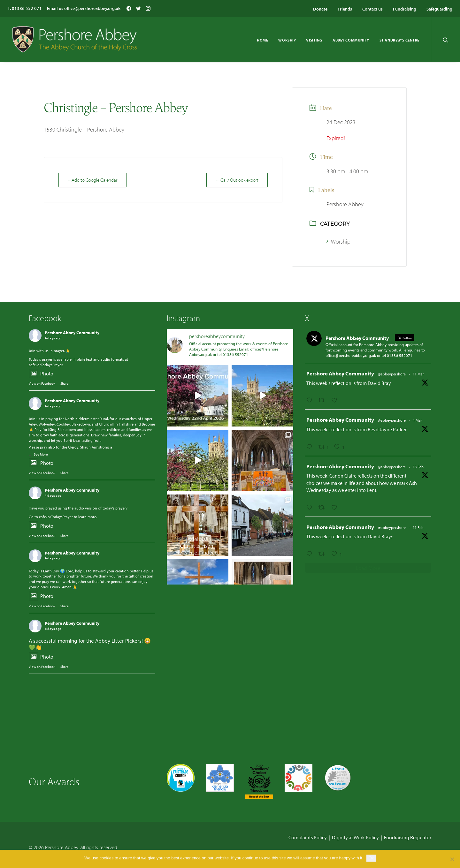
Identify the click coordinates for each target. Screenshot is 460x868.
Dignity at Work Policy (355, 837)
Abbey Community (351, 40)
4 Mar (417, 420)
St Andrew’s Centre (399, 40)
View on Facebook (42, 383)
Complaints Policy (308, 837)
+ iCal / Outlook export (237, 180)
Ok (371, 858)
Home (262, 40)
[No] (452, 859)
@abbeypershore (392, 374)
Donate (320, 9)
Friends (345, 9)
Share (65, 383)
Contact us (372, 9)
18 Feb (418, 467)
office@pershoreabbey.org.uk (92, 8)
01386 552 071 (27, 8)
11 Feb (418, 528)
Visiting (314, 40)
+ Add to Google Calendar (92, 180)
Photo (41, 374)
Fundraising (405, 9)
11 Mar (418, 374)
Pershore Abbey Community (72, 333)
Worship (287, 40)
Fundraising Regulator (408, 837)
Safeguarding (439, 9)
